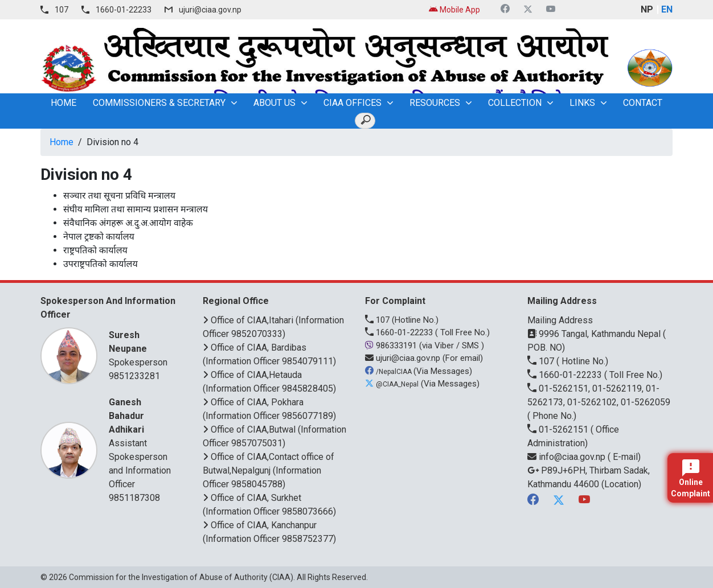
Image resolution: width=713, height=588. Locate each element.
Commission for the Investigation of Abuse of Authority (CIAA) (181, 577)
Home (62, 142)
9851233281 (134, 376)
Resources (435, 103)
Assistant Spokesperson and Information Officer (142, 443)
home (63, 103)
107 (62, 10)
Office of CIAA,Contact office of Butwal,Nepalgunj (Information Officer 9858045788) (269, 470)
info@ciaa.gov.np (567, 457)
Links (582, 103)
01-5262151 (559, 429)
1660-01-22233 (124, 10)
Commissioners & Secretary (159, 103)
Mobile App (454, 10)
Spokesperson (142, 348)
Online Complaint (691, 479)
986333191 (392, 346)
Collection (515, 103)
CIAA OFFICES (353, 103)
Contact (643, 103)
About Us (274, 103)
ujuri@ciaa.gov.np (210, 10)
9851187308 (134, 498)
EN (667, 9)
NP (647, 9)
